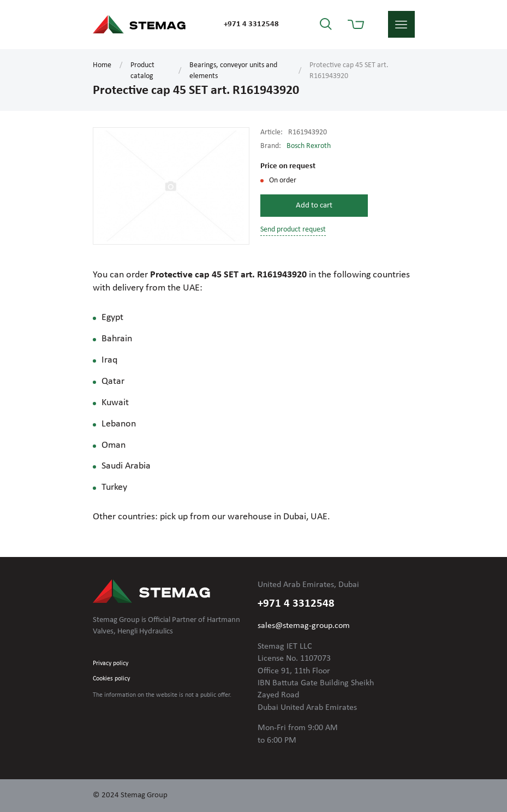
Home (102, 65)
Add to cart (314, 206)
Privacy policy (111, 663)
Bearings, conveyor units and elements (233, 71)
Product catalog (142, 71)
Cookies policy (111, 679)
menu (401, 24)
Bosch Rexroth (309, 146)
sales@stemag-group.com (304, 626)
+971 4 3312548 (251, 24)
